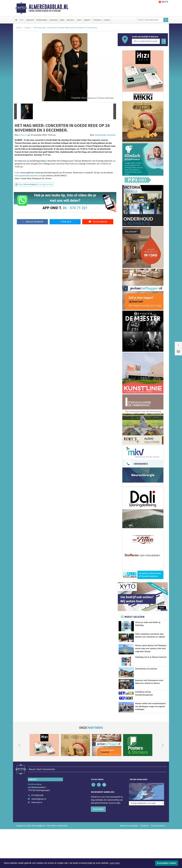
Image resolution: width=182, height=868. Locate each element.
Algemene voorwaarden (129, 826)
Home (19, 28)
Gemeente (54, 20)
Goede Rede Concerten (105, 135)
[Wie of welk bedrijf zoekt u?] (146, 41)
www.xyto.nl (37, 802)
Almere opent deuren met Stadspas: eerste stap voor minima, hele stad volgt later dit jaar (151, 648)
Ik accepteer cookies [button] (167, 863)
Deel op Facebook (32, 222)
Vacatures (97, 20)
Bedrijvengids (42, 20)
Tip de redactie (98, 222)
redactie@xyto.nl (39, 799)
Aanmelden (98, 809)
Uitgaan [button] (87, 20)
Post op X (65, 222)
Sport (79, 20)
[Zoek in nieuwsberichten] (150, 20)
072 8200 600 (37, 795)
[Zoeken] (166, 20)
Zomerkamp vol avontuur (146, 669)
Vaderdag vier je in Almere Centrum (151, 657)
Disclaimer (144, 826)
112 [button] (21, 20)
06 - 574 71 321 (75, 208)
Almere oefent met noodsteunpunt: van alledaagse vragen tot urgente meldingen (151, 706)
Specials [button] (70, 20)
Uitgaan (28, 28)
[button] (15, 111)
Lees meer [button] (115, 863)
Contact (107, 20)
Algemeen (30, 20)
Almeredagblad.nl (49, 7)
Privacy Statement (158, 826)
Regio (62, 20)
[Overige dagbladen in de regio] (146, 803)
